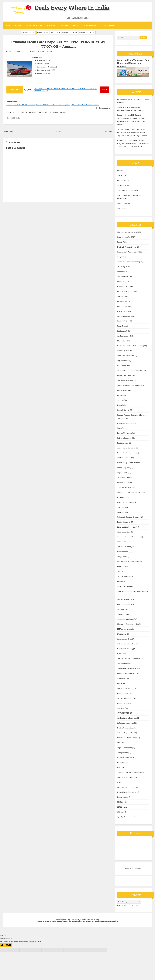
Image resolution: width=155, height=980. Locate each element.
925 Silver (121, 807)
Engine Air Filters (125, 639)
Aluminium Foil (124, 532)
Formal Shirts (123, 286)
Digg (63, 112)
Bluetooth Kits (123, 482)
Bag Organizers (124, 609)
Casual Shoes (123, 663)
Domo (120, 428)
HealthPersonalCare (126, 728)
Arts (119, 767)
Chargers (121, 571)
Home (8, 26)
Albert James (123, 693)
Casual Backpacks (125, 380)
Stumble (54, 112)
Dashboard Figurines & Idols (129, 385)
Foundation (122, 497)
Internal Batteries (125, 433)
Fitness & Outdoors (125, 291)
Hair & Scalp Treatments (127, 462)
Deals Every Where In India (74, 7)
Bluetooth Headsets (125, 355)
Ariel (119, 742)
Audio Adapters (124, 467)
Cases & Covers (123, 410)
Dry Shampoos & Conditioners (130, 492)
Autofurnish (122, 306)
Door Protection (124, 586)
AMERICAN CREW (124, 375)
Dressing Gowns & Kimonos (129, 537)
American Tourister (125, 502)
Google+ (43, 112)
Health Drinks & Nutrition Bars (130, 346)
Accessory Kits (123, 350)
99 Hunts (121, 812)
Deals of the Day (124, 203)
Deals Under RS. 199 (87, 33)
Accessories (122, 301)
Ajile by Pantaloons (125, 817)
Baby (119, 257)
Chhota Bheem (123, 576)
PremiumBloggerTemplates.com (83, 921)
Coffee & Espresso (124, 438)
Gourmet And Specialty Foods (129, 772)
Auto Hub (121, 281)
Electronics (52, 26)
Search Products (90, 26)
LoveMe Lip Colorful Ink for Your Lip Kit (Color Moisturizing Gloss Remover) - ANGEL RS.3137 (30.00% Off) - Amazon (133, 143)
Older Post (108, 132)
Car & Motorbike (124, 237)
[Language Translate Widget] (129, 902)
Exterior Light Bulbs (126, 733)
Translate (133, 905)
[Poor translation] (8, 945)
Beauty (120, 242)
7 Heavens (122, 782)
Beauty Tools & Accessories (128, 561)
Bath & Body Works (125, 688)
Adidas (120, 581)
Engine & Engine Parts (126, 673)
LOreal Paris (122, 311)
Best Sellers (55, 33)
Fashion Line (123, 443)
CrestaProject (47, 921)
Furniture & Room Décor (127, 737)
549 (104, 90)
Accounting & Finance (126, 787)
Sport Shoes (122, 326)
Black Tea (121, 566)
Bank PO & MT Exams (126, 777)
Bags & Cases (123, 472)
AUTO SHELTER (123, 713)
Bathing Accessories (126, 723)
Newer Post (9, 132)
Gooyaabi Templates (111, 921)
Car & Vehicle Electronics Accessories (132, 591)
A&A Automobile (124, 316)
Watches (65, 26)
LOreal (120, 653)
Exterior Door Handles (126, 644)
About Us (121, 170)
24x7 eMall (122, 678)
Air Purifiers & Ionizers (127, 718)
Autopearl (121, 271)
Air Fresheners (123, 336)
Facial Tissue (123, 703)
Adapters (121, 512)
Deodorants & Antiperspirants (130, 370)
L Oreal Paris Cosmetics (127, 792)
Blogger (138, 868)
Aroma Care (122, 542)
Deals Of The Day (28, 33)
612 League (122, 331)
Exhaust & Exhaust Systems (129, 517)
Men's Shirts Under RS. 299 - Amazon (21, 105)
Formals (121, 405)
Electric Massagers (125, 698)
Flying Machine (124, 604)
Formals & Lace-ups (125, 423)
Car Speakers (123, 752)
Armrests (121, 708)
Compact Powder (124, 546)
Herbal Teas (122, 390)
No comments (104, 108)
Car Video (121, 507)
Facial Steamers (124, 522)
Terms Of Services (124, 185)
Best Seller (121, 208)
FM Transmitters (124, 629)
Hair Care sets (123, 551)
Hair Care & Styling (125, 649)
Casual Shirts (123, 276)
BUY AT (15, 90)
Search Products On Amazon (129, 190)
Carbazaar (121, 614)
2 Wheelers (122, 634)
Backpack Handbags (126, 619)
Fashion (18, 26)
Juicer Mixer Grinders (126, 448)
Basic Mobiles (123, 321)
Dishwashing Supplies (127, 527)
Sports (76, 26)
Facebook (22, 112)
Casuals (121, 400)
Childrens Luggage (125, 477)
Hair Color (122, 762)
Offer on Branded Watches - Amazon (85, 105)
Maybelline (122, 341)
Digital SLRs (122, 360)
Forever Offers (43, 33)
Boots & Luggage (124, 457)
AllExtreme (122, 365)
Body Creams (123, 556)
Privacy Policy (123, 180)
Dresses (120, 296)
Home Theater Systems (127, 453)
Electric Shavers (124, 599)
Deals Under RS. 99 (70, 33)
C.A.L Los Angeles (124, 487)
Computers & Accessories (127, 252)
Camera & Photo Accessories (129, 658)
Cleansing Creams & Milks (128, 624)
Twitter (33, 112)
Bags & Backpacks (125, 747)
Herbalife (121, 683)
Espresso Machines (125, 757)
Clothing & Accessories (127, 232)
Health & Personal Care (127, 247)
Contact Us (122, 175)
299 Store (121, 802)
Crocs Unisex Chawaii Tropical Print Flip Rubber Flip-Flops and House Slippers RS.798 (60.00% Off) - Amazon (132, 132)
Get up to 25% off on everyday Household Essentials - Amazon (129, 63)
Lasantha (68, 921)
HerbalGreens (123, 797)
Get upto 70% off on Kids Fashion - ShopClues (53, 105)
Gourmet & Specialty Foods (128, 262)
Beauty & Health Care (34, 26)
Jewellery (121, 266)
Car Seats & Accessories (127, 668)
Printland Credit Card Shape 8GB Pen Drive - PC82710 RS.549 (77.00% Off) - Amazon (58, 44)
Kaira (120, 395)
